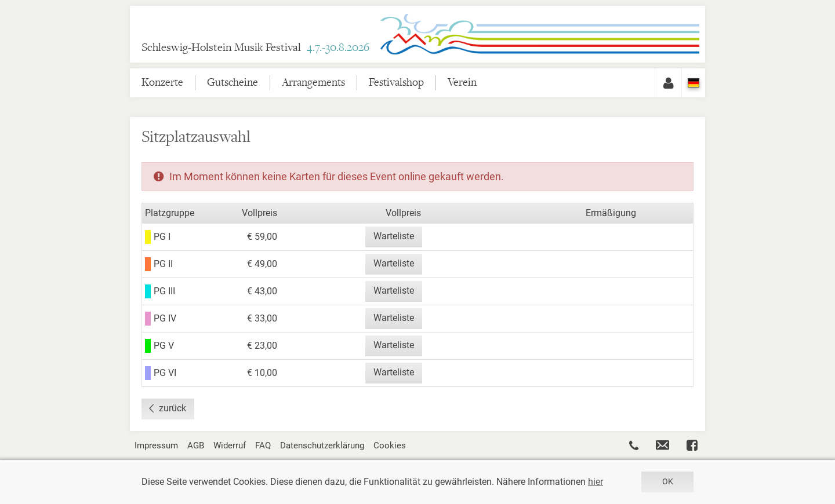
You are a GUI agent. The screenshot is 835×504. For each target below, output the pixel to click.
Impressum (156, 445)
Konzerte (162, 83)
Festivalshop (396, 83)
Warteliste (394, 236)
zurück (173, 408)
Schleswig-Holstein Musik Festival (255, 48)
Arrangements (313, 83)
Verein (462, 83)
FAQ (263, 445)
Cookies (390, 445)
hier (596, 482)
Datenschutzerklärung (322, 445)
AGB (196, 445)
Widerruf (230, 445)
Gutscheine (233, 83)
